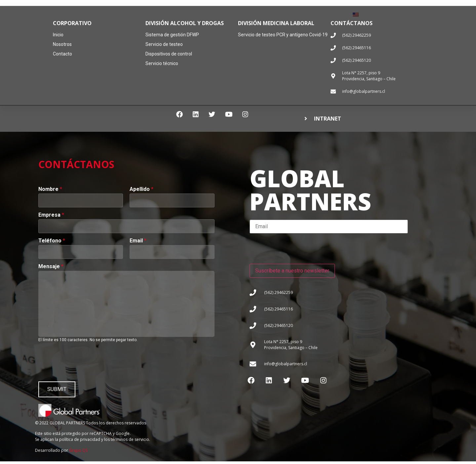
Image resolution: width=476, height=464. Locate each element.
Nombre (50, 189)
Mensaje (51, 267)
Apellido (141, 189)
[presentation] (89, 361)
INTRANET (328, 119)
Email (138, 241)
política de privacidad (80, 442)
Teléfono (52, 241)
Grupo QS (78, 453)
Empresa (51, 215)
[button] (361, 119)
